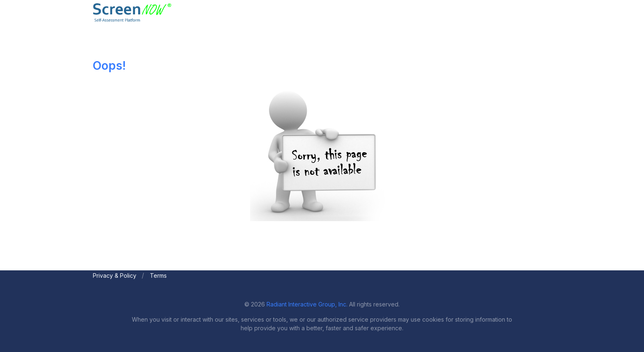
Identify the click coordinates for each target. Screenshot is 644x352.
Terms (158, 275)
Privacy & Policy (115, 275)
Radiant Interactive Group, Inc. (307, 304)
